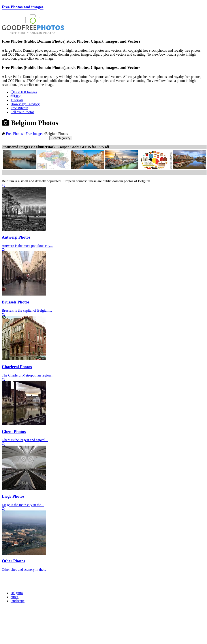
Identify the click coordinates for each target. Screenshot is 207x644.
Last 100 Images (24, 92)
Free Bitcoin (19, 108)
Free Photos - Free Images (24, 134)
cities (14, 597)
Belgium (17, 593)
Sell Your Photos (22, 112)
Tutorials (17, 100)
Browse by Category (25, 104)
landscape (18, 601)
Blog (16, 96)
